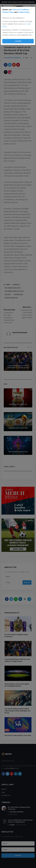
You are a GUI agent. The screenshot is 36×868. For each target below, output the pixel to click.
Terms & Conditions (21, 10)
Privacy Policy (8, 12)
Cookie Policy (24, 12)
